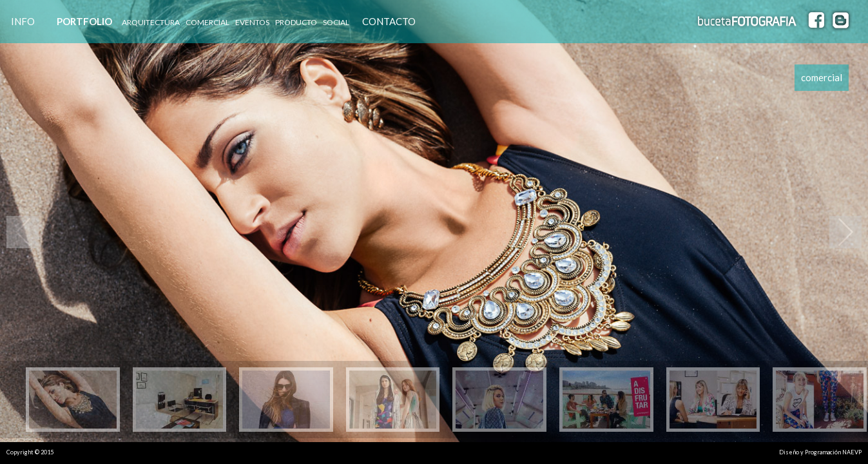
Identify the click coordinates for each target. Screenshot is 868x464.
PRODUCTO (296, 22)
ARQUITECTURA (151, 22)
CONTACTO (389, 21)
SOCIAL (336, 22)
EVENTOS (252, 22)
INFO (23, 21)
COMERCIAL (207, 22)
